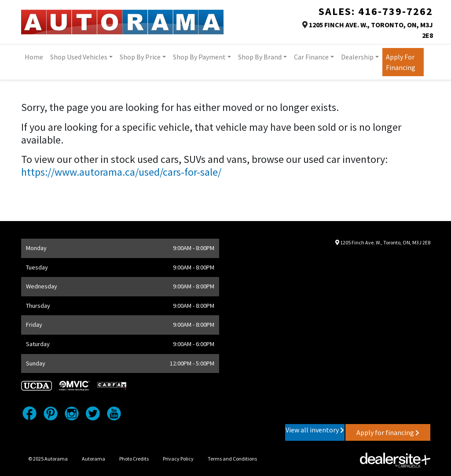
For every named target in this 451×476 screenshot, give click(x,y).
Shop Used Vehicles (79, 57)
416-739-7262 (396, 11)
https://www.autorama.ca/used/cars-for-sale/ (121, 172)
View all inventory (315, 430)
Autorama (93, 459)
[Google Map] (364, 334)
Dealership (357, 57)
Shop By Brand (260, 57)
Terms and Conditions (232, 459)
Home (34, 57)
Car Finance (311, 57)
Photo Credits (134, 459)
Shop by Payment (199, 57)
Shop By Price (140, 57)
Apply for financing (388, 432)
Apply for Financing (401, 62)
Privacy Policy (178, 459)
